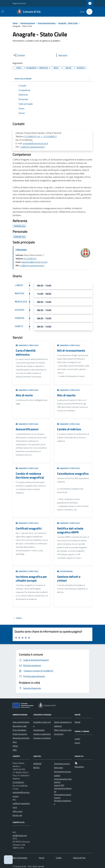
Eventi (77, 743)
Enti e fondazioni (20, 730)
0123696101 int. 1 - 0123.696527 (41, 136)
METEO (36, 768)
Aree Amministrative (47, 23)
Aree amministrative (21, 722)
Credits (59, 858)
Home (15, 23)
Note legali (58, 768)
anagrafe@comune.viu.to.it (35, 143)
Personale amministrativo (21, 740)
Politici (15, 746)
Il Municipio (21, 250)
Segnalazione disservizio (63, 790)
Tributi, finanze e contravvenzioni (63, 732)
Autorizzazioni (65, 571)
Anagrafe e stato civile (27, 345)
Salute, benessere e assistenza (63, 724)
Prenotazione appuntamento (63, 796)
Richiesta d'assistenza (63, 802)
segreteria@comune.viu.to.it (34, 262)
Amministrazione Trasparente (63, 781)
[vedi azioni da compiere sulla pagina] (61, 55)
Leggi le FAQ (59, 785)
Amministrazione (28, 23)
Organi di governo (20, 734)
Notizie (78, 722)
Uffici (15, 750)
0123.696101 (30, 259)
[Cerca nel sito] (88, 12)
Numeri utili (17, 815)
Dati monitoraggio (20, 858)
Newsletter (79, 767)
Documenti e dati (20, 726)
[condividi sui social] (19, 55)
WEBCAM (37, 764)
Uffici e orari (17, 811)
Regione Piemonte (19, 3)
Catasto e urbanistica (42, 734)
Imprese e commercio (42, 738)
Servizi (42, 858)
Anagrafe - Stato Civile (68, 23)
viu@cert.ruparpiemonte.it (33, 147)
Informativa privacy (62, 764)
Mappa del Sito (79, 858)
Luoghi (77, 739)
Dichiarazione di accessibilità (62, 774)
